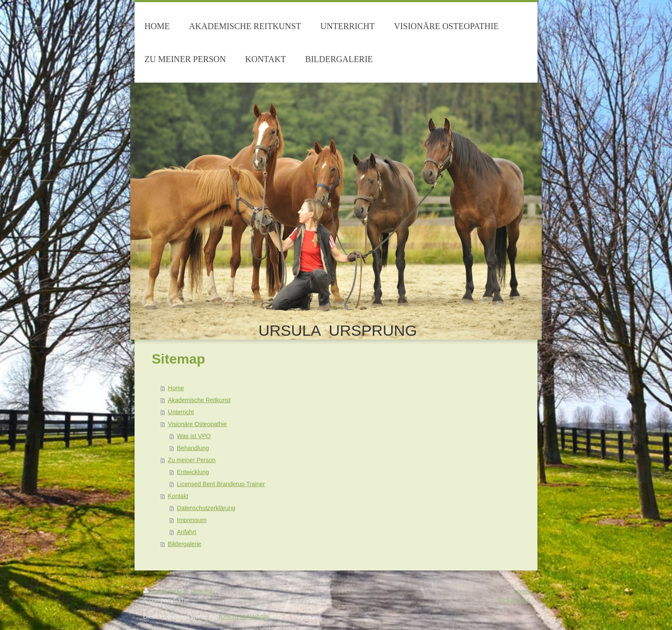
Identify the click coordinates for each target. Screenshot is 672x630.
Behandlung (193, 448)
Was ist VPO (194, 436)
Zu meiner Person (192, 460)
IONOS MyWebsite (244, 617)
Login (522, 591)
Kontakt (178, 496)
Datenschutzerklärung (206, 508)
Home (176, 388)
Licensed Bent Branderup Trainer (221, 484)
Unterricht (181, 412)
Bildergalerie (185, 544)
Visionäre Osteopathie (198, 424)
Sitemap (203, 591)
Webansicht (513, 600)
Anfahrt (187, 532)
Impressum (192, 520)
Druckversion (166, 591)
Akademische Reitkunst (199, 400)
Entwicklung (193, 472)
